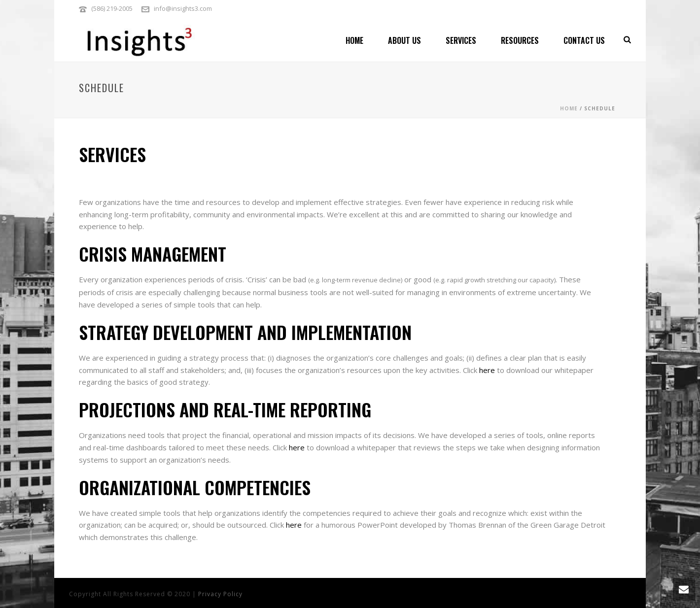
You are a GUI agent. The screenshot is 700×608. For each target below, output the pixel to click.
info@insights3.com (183, 8)
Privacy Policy (220, 594)
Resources (520, 40)
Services (461, 40)
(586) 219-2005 (112, 8)
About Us (404, 40)
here (487, 370)
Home (354, 40)
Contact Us (584, 40)
